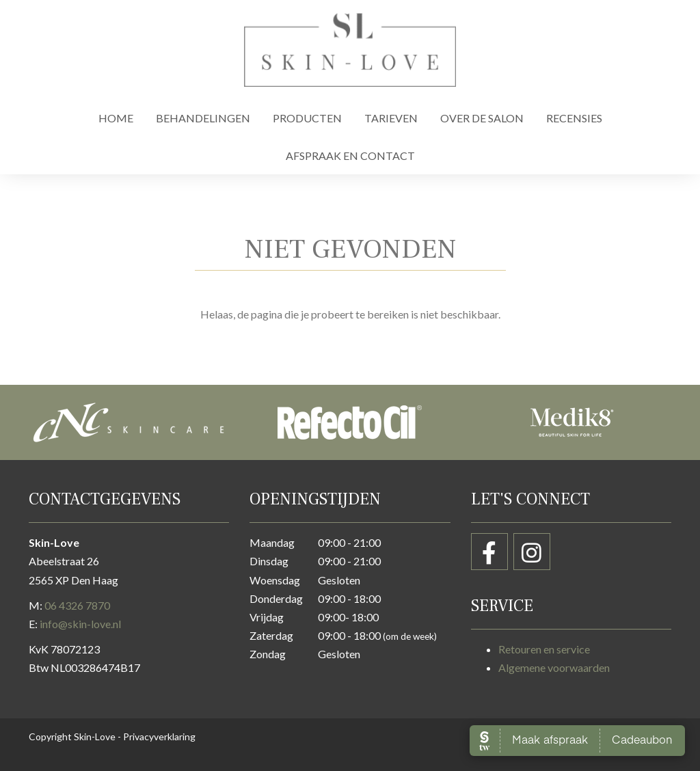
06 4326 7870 (77, 605)
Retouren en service (544, 649)
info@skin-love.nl (80, 624)
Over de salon (482, 118)
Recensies (574, 118)
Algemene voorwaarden (554, 667)
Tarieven (391, 118)
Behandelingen (203, 118)
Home (116, 118)
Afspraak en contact (350, 155)
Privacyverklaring (159, 736)
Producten (307, 118)
